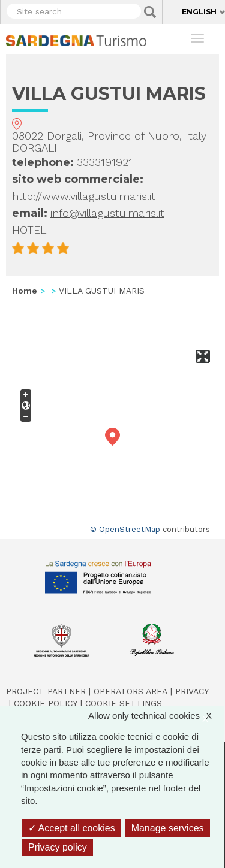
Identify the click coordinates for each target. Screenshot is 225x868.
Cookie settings (124, 703)
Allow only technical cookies (156, 716)
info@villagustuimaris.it (107, 213)
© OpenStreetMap (125, 529)
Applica (150, 12)
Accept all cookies (72, 828)
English (199, 12)
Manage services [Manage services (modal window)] (168, 828)
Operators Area (130, 691)
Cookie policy (46, 703)
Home (25, 291)
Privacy (192, 691)
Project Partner (46, 691)
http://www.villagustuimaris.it (84, 196)
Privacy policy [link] (58, 847)
